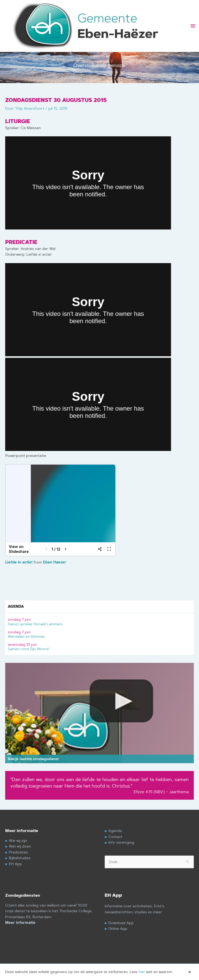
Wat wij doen (20, 846)
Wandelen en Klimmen (99, 634)
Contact (115, 837)
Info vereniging (121, 842)
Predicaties (18, 852)
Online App (118, 928)
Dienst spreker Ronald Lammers (99, 621)
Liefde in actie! (19, 562)
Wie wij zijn (18, 840)
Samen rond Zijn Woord (99, 646)
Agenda (115, 831)
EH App (15, 864)
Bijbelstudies (20, 858)
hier (142, 972)
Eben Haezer (55, 562)
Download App (121, 923)
